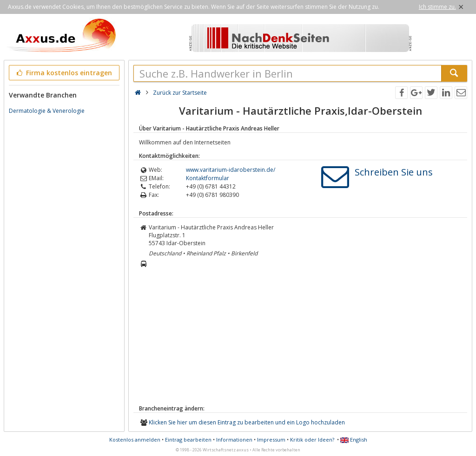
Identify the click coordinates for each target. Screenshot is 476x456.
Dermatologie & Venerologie (47, 111)
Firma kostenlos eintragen (63, 73)
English (354, 440)
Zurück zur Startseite (180, 93)
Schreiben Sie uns (394, 172)
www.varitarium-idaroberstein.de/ (231, 170)
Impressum (271, 440)
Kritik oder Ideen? (312, 440)
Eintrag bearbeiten (188, 440)
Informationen (234, 440)
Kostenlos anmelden (135, 440)
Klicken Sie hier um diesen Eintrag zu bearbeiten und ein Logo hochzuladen (247, 422)
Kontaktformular (208, 178)
